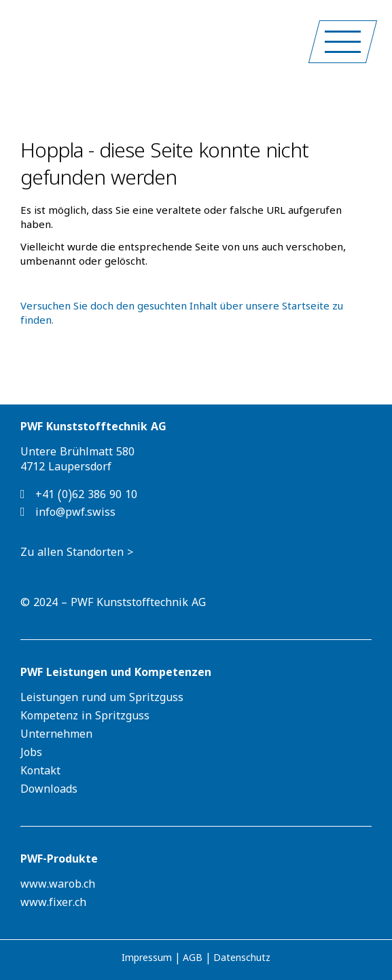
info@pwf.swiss (68, 513)
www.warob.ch (58, 886)
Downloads (49, 791)
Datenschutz (242, 960)
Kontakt (40, 773)
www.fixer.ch (53, 905)
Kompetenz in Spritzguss (85, 718)
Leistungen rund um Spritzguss (102, 700)
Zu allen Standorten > (77, 554)
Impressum (147, 960)
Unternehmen (56, 736)
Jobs (31, 755)
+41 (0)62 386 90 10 (79, 495)
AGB (193, 960)
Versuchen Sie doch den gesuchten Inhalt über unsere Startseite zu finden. (182, 315)
